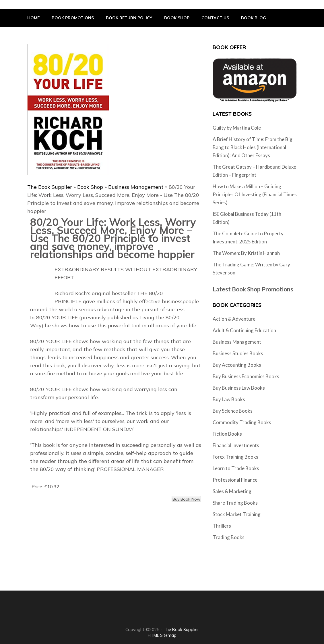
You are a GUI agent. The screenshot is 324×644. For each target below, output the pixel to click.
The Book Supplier (50, 187)
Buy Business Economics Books (246, 376)
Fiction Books (227, 434)
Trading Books (229, 537)
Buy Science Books (233, 411)
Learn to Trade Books (236, 468)
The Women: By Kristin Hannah (246, 253)
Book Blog (254, 18)
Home (33, 18)
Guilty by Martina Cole (237, 128)
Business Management (136, 187)
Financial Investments (236, 445)
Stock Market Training (237, 514)
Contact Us (215, 18)
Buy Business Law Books (239, 388)
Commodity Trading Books (242, 422)
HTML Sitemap (162, 635)
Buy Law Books (229, 399)
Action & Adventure (234, 319)
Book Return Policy (129, 18)
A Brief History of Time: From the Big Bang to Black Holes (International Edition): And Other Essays (253, 147)
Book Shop (177, 18)
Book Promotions (73, 18)
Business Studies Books (238, 353)
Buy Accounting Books (237, 365)
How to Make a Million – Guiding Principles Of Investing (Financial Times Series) (255, 194)
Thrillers (222, 526)
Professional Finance (235, 480)
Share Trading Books (235, 503)
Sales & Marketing (232, 491)
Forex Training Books (235, 457)
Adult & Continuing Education (244, 330)
